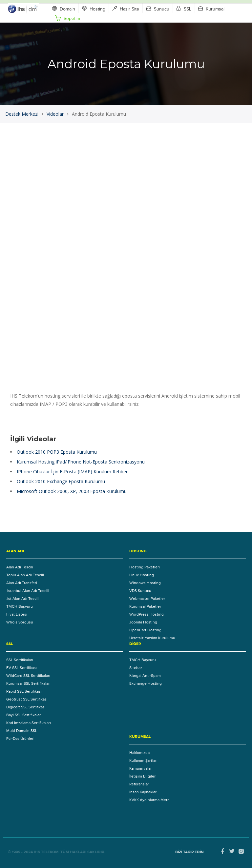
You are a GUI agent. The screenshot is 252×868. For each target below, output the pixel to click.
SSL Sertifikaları (20, 660)
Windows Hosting (145, 583)
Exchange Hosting (146, 683)
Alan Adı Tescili (20, 567)
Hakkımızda (139, 753)
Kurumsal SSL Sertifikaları (28, 683)
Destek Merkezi (22, 114)
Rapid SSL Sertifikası (24, 691)
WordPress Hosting (147, 614)
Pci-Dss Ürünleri (20, 739)
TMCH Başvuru (20, 606)
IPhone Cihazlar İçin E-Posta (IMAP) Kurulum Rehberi (73, 472)
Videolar (55, 114)
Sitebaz (136, 668)
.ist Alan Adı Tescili (23, 599)
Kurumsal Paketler (145, 606)
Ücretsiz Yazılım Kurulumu (152, 638)
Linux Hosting (142, 575)
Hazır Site (126, 9)
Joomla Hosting (143, 622)
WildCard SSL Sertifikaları (28, 676)
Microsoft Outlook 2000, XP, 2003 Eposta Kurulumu (72, 491)
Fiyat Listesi (17, 614)
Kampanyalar (140, 768)
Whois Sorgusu (20, 622)
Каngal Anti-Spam (145, 676)
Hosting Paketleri (145, 567)
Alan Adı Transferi (22, 583)
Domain (64, 9)
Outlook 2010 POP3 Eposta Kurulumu (57, 452)
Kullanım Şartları (143, 760)
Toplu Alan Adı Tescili (25, 575)
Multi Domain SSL (22, 731)
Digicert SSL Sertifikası (26, 707)
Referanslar (139, 784)
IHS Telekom (46, 852)
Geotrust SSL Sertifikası (27, 699)
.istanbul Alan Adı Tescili (28, 591)
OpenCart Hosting (145, 630)
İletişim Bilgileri (143, 776)
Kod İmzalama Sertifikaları (29, 723)
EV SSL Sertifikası (21, 668)
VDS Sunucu (140, 591)
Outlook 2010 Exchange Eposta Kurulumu (61, 481)
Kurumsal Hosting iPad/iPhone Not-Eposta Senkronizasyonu (81, 462)
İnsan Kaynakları (143, 792)
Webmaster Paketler (147, 599)
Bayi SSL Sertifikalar (23, 715)
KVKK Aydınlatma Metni (150, 800)
